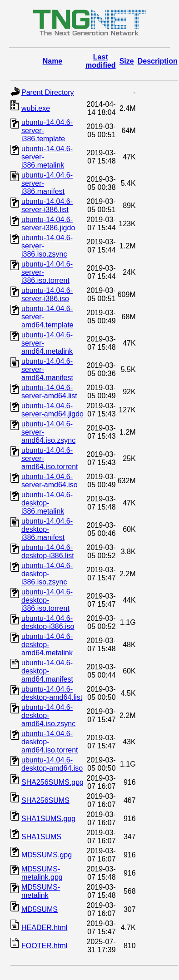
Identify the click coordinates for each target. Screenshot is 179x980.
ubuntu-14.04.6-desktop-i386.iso (48, 622)
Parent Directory (48, 92)
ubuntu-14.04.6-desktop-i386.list (48, 552)
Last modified (101, 61)
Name (53, 61)
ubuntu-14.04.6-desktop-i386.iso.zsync (47, 574)
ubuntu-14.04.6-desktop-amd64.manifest (47, 671)
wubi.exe (36, 108)
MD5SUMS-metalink (41, 891)
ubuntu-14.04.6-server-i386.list (47, 205)
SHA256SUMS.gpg (52, 782)
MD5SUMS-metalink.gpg (42, 873)
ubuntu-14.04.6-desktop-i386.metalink (47, 503)
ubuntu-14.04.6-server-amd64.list (49, 392)
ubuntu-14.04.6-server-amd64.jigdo (52, 410)
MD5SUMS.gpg (47, 855)
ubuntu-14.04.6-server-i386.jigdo (48, 224)
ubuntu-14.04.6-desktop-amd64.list (52, 693)
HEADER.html (44, 928)
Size (127, 61)
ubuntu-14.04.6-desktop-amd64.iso (52, 764)
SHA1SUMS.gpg (48, 819)
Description (158, 61)
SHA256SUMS (45, 800)
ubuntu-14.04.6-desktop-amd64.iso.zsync (48, 715)
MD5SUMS (40, 909)
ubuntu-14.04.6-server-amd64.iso (50, 481)
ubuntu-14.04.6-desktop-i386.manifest (47, 529)
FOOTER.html (44, 946)
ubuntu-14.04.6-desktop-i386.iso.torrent (47, 600)
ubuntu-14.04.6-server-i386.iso (47, 294)
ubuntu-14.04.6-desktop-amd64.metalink (47, 645)
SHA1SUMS (41, 837)
